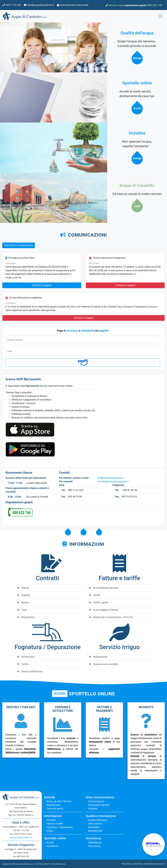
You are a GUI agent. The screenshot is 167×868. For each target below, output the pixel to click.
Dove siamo (94, 846)
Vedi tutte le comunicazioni (19, 245)
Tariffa (23, 664)
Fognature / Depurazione (60, 827)
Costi (22, 610)
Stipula (23, 588)
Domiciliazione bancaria (104, 588)
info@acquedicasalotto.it (41, 5)
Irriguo (50, 831)
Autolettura (52, 846)
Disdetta (24, 595)
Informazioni (26, 657)
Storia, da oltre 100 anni (59, 801)
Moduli (23, 603)
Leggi (137, 206)
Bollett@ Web (95, 831)
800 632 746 (155, 5)
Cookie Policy (138, 864)
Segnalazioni (95, 842)
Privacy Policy (127, 864)
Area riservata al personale (74, 5)
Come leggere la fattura (103, 610)
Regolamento (98, 657)
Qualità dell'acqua (98, 820)
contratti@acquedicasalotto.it (113, 481)
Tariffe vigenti (98, 603)
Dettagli (137, 58)
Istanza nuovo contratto (104, 664)
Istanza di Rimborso (30, 671)
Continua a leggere (42, 285)
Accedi (137, 108)
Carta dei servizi (55, 809)
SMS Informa (95, 824)
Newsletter (94, 827)
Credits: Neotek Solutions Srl (154, 864)
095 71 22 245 (13, 5)
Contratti (51, 820)
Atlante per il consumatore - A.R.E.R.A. (111, 617)
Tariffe (94, 595)
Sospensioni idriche (99, 805)
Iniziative (93, 809)
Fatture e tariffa (55, 824)
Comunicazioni (96, 801)
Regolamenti (26, 617)
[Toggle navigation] (160, 16)
